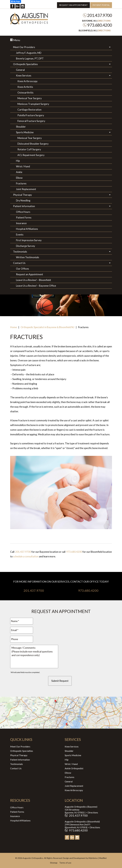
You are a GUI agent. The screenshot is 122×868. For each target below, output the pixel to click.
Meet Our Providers (24, 47)
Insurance (21, 223)
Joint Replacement (26, 189)
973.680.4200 (100, 25)
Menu (15, 40)
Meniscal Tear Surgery (30, 98)
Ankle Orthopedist (74, 768)
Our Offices (22, 269)
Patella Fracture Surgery (31, 115)
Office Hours (23, 212)
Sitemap (54, 863)
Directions (104, 21)
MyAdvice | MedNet (98, 858)
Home (14, 327)
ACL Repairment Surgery (31, 155)
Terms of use (65, 863)
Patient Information (24, 206)
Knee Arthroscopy (27, 81)
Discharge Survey (26, 246)
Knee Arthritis (25, 87)
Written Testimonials (28, 257)
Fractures (21, 183)
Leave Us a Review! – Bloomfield (33, 280)
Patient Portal (101, 5)
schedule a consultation (26, 556)
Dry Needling (23, 200)
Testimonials (20, 252)
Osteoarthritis (25, 93)
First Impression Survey (29, 240)
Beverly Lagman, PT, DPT (30, 58)
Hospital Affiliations (27, 229)
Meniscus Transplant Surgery (33, 104)
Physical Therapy (22, 195)
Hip (18, 161)
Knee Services (24, 76)
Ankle (19, 172)
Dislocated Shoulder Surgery (33, 144)
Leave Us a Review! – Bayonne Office (36, 286)
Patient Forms (24, 218)
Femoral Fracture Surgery (31, 121)
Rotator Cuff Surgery (29, 149)
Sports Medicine (25, 132)
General (20, 70)
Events (20, 235)
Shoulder (21, 127)
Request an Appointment (73, 5)
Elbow (19, 178)
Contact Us (19, 263)
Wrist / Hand (23, 166)
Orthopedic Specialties (25, 64)
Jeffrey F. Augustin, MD (29, 53)
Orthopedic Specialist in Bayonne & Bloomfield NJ (47, 327)
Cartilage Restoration (29, 110)
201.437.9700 (100, 15)
